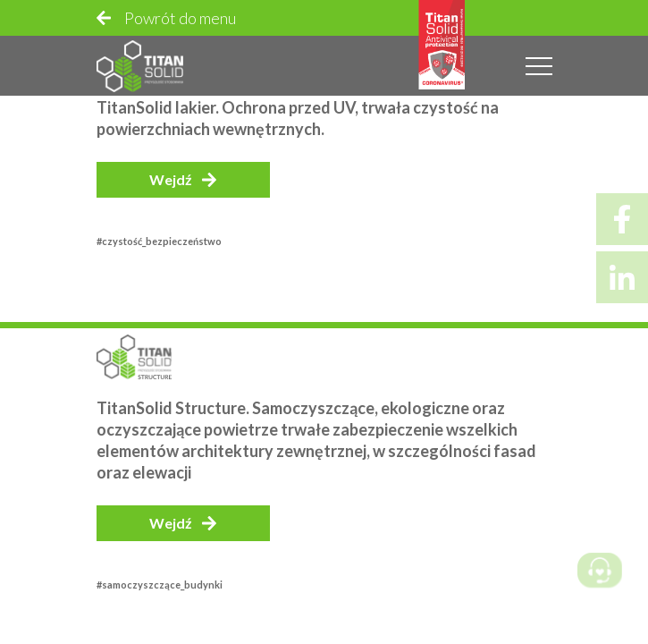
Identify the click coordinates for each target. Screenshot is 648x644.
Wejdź (171, 179)
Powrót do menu (180, 18)
